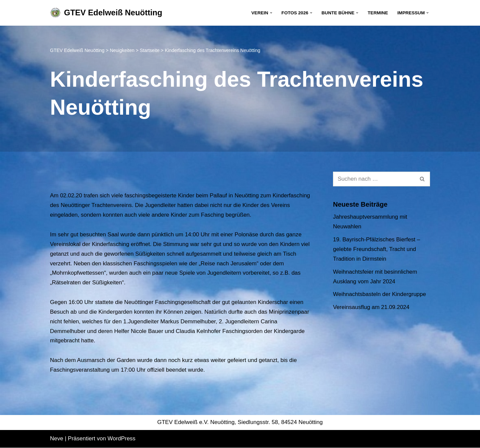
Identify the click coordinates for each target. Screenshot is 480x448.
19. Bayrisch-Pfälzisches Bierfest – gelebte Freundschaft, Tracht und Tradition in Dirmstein (377, 249)
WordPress (122, 439)
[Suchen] (374, 179)
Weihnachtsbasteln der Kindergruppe (379, 294)
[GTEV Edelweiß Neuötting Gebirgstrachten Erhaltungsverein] (106, 13)
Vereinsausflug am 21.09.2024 (371, 307)
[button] (271, 13)
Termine (378, 13)
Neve (57, 439)
